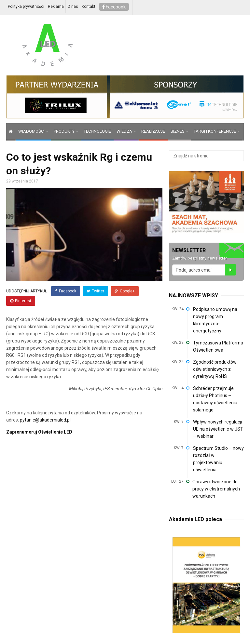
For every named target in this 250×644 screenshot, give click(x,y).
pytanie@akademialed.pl (45, 420)
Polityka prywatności (26, 7)
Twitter (95, 291)
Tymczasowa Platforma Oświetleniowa (218, 346)
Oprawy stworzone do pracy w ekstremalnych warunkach (216, 489)
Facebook (114, 7)
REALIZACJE (153, 131)
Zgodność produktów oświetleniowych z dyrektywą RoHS (215, 369)
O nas (73, 7)
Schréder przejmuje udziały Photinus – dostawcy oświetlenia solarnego (215, 399)
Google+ (125, 291)
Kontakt (89, 7)
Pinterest (21, 301)
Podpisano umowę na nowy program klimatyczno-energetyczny (215, 320)
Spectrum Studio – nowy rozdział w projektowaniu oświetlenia (218, 459)
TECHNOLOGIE (97, 131)
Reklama (56, 7)
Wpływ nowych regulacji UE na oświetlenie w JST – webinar (218, 429)
